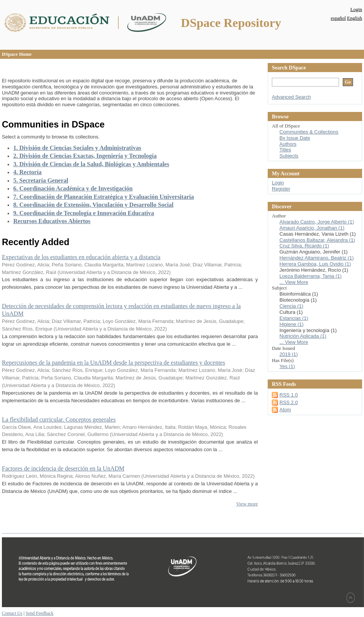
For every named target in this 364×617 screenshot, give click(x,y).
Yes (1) (287, 366)
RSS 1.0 (289, 395)
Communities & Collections (309, 132)
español (338, 18)
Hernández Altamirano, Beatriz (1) (317, 258)
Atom (285, 410)
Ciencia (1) (291, 306)
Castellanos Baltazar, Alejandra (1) (317, 240)
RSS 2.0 (289, 402)
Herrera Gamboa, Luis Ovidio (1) (315, 264)
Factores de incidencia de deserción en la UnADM (63, 468)
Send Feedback (39, 613)
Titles (285, 150)
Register (281, 189)
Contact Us (12, 613)
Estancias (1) (294, 318)
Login (356, 9)
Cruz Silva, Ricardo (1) (304, 246)
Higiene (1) (292, 324)
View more (247, 504)
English (355, 18)
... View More (294, 282)
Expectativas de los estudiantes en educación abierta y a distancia (81, 257)
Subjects (289, 156)
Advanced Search (291, 97)
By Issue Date (295, 138)
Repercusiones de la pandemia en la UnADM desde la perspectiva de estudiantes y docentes (114, 363)
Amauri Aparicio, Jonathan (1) (312, 228)
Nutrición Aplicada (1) (303, 336)
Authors (288, 144)
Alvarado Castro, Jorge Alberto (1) (317, 222)
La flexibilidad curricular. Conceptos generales (59, 419)
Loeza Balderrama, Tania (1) (311, 276)
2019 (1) (289, 354)
